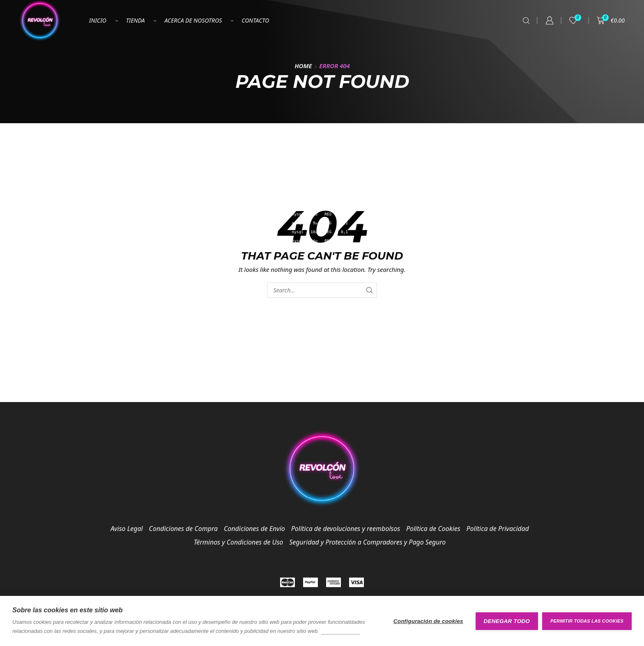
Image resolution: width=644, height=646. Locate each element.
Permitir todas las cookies (587, 621)
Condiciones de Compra (183, 529)
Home (303, 66)
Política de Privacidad (498, 529)
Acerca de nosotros (193, 20)
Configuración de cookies (428, 621)
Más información (340, 631)
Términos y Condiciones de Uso (239, 542)
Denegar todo (507, 621)
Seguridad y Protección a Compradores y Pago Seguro (367, 542)
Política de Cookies (433, 529)
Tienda (136, 20)
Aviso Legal (127, 529)
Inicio (98, 20)
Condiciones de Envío (254, 529)
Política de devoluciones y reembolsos (346, 529)
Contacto (255, 20)
